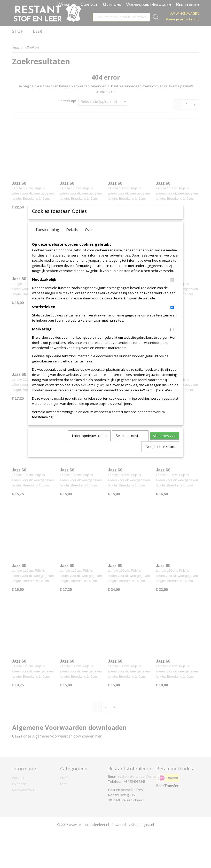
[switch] (172, 288)
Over (89, 238)
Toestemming (47, 238)
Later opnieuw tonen (89, 444)
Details (72, 238)
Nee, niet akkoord (160, 455)
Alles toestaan (165, 444)
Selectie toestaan (130, 444)
